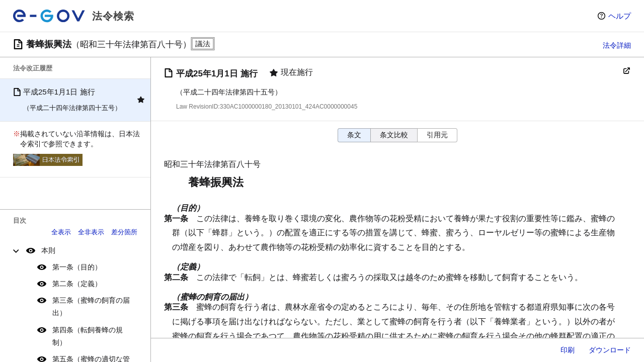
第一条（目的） (77, 267)
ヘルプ (620, 16)
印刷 (568, 350)
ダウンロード (610, 350)
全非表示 (91, 232)
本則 (48, 250)
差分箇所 (124, 232)
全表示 (61, 232)
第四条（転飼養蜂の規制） (88, 336)
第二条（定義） (77, 284)
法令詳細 (617, 45)
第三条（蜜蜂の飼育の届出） (91, 306)
